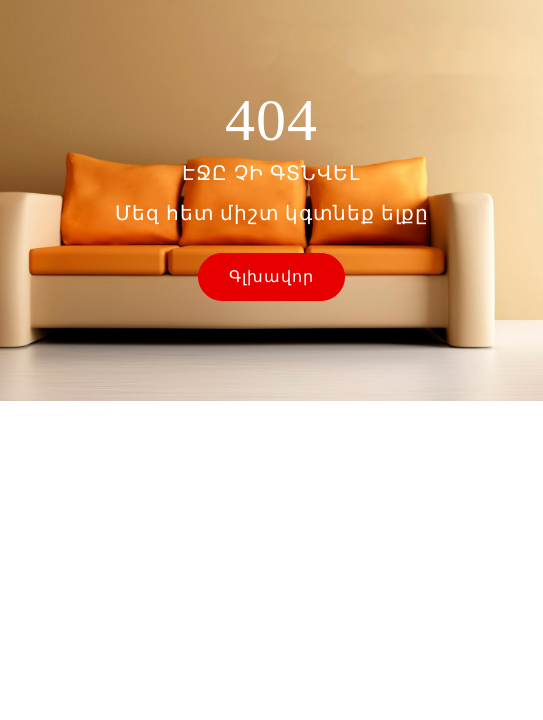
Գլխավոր (271, 276)
